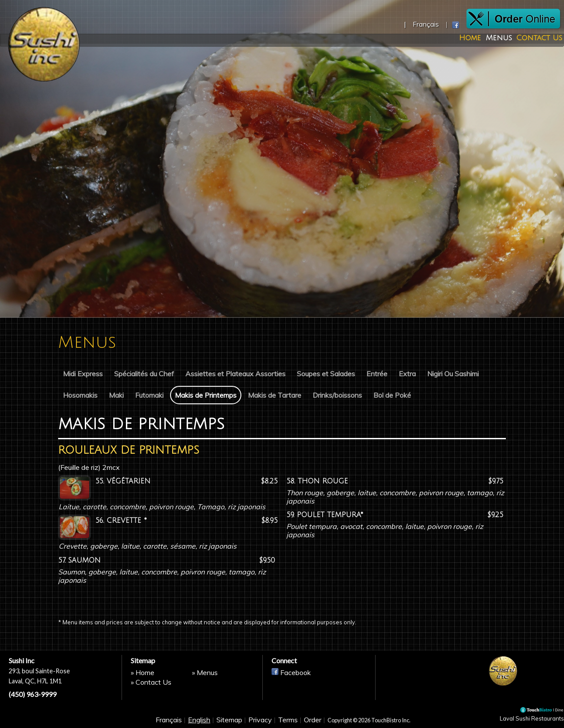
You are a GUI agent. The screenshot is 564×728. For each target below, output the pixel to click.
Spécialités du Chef (144, 374)
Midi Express (83, 374)
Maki (116, 395)
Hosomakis (80, 395)
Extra (407, 374)
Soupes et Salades (326, 374)
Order (313, 720)
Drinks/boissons (337, 395)
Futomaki (149, 395)
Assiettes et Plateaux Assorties (235, 374)
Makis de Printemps (206, 395)
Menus (496, 38)
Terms (288, 720)
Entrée (377, 374)
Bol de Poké (392, 395)
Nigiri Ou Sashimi (453, 374)
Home (468, 38)
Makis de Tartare (275, 395)
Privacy (260, 720)
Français (169, 720)
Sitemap (229, 720)
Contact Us (537, 38)
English (199, 720)
